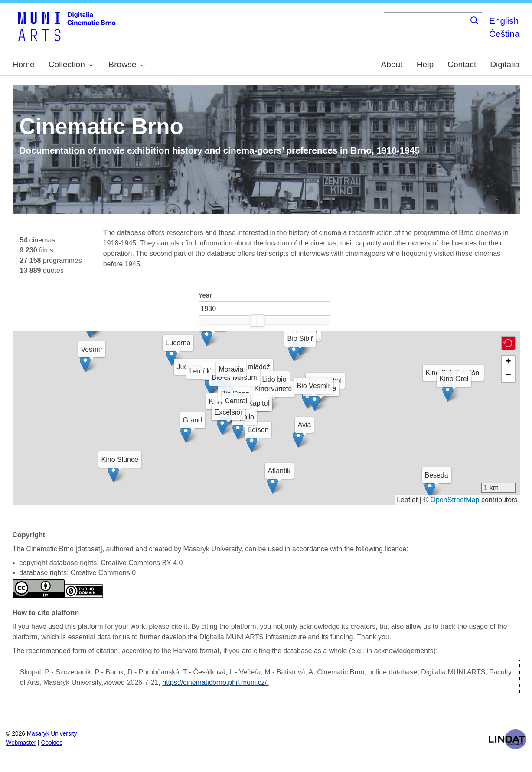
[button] (253, 402)
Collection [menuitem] (71, 64)
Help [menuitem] (425, 64)
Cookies (52, 743)
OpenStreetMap (455, 500)
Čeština (504, 34)
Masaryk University (52, 734)
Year (205, 295)
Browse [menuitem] (127, 64)
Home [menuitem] (24, 64)
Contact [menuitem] (462, 64)
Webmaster (21, 743)
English (504, 21)
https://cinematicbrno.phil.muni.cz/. (215, 682)
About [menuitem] (392, 64)
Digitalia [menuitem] (505, 64)
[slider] (257, 321)
